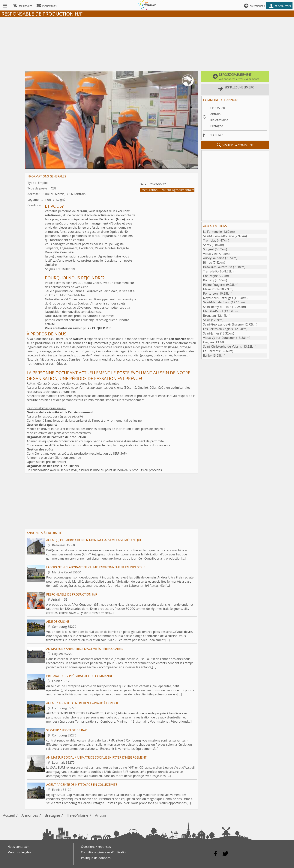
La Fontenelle (212, 232)
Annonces (30, 815)
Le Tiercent (211, 351)
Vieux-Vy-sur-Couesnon (219, 338)
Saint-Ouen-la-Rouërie (219, 236)
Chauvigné (210, 276)
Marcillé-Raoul (213, 311)
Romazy (209, 280)
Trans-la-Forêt (213, 271)
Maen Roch (211, 289)
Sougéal (209, 249)
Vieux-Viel (210, 254)
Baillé (207, 355)
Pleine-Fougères (214, 285)
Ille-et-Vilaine (219, 120)
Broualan (209, 316)
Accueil (9, 815)
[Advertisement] (147, 43)
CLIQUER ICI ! (102, 328)
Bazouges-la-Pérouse (218, 267)
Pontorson (210, 293)
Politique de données (96, 858)
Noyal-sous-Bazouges (218, 298)
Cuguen (208, 342)
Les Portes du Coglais (218, 329)
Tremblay (210, 240)
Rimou (208, 263)
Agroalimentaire (183, 190)
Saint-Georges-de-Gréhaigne (223, 324)
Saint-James (211, 333)
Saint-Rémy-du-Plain (217, 307)
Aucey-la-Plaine (214, 258)
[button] (235, 77)
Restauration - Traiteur (156, 190)
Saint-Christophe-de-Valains (222, 346)
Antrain (216, 114)
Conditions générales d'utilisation (104, 852)
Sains (207, 320)
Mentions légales (19, 852)
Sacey (207, 245)
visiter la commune (235, 145)
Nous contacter (18, 847)
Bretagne (217, 126)
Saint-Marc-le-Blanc (217, 302)
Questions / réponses (96, 847)
